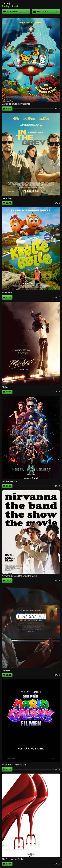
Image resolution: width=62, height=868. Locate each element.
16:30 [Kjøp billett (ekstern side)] (9, 769)
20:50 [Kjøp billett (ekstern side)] (9, 675)
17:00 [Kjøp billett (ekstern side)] (9, 109)
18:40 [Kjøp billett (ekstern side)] (9, 203)
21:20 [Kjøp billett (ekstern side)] (9, 486)
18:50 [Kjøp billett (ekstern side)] (9, 864)
